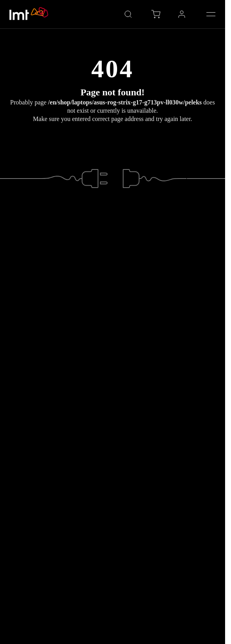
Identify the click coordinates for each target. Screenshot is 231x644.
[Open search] (128, 14)
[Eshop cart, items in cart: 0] (156, 14)
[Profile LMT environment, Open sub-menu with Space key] (182, 14)
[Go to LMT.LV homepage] (29, 14)
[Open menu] (211, 14)
